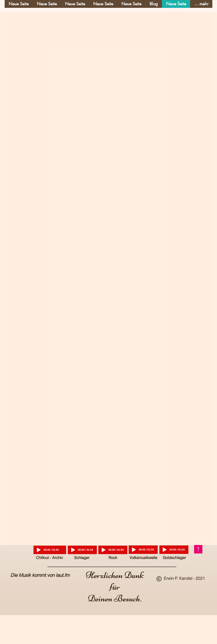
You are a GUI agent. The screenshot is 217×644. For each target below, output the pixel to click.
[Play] (39, 550)
